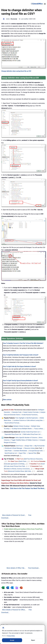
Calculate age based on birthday (14, 464)
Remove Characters (36, 459)
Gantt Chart (23, 461)
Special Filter (32, 453)
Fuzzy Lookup (38, 429)
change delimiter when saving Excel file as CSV (20, 78)
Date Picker (8, 451)
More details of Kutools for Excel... (14, 515)
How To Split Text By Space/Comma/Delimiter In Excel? (21, 381)
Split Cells (28, 471)
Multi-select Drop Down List (32, 434)
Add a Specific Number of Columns (26, 438)
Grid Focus (19, 446)
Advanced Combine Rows (16, 471)
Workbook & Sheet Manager (14, 448)
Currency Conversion (23, 469)
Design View (29, 446)
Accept (12, 640)
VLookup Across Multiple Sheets (22, 429)
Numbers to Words (10, 469)
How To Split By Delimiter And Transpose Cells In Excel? (21, 355)
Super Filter (22, 453)
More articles (7, 400)
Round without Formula (12, 423)
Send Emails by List (11, 453)
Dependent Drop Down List (13, 434)
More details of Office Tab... (16, 568)
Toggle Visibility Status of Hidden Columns (24, 440)
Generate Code (17, 412)
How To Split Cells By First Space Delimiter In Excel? (20, 367)
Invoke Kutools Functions (30, 415)
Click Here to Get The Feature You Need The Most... (28, 488)
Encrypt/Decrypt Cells (36, 451)
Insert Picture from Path (17, 466)
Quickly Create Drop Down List (30, 432)
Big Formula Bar (40, 446)
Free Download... (34, 568)
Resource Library (30, 448)
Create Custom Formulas (31, 412)
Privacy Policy (11, 636)
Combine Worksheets (21, 451)
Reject (33, 640)
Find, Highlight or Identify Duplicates (27, 418)
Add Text (27, 459)
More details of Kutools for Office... (14, 610)
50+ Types (13, 461)
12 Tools (19, 459)
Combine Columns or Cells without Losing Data (28, 420)
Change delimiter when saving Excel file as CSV (16, 71)
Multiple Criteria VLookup (21, 426)
